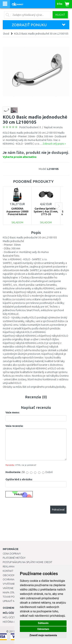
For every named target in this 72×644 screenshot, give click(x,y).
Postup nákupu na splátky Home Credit (27, 562)
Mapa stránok (12, 593)
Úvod (6, 34)
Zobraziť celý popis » (54, 144)
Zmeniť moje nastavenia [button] (43, 635)
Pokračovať (58, 510)
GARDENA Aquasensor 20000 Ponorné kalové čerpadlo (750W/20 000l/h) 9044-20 (17, 214)
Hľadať (60, 15)
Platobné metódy (14, 558)
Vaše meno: (13, 412)
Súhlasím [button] (43, 623)
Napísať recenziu (53, 127)
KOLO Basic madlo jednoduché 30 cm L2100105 (41, 34)
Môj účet (9, 617)
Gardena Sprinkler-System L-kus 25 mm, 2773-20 (46, 211)
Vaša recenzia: (14, 426)
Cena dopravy (12, 554)
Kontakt (8, 571)
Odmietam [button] (43, 629)
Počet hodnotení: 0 (30, 127)
